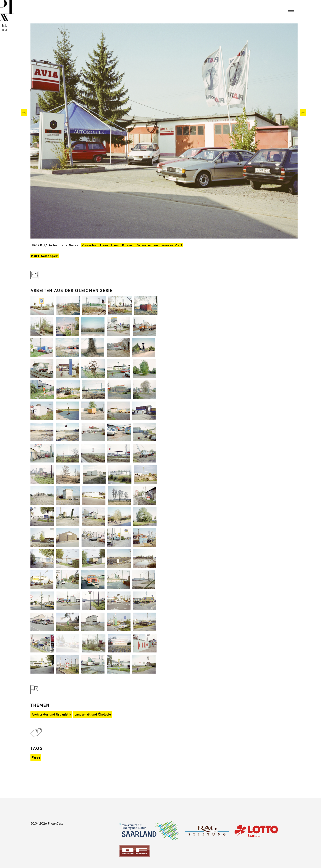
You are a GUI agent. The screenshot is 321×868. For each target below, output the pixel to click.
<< (24, 112)
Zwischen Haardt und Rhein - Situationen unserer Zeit (132, 245)
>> (303, 112)
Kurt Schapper (45, 256)
